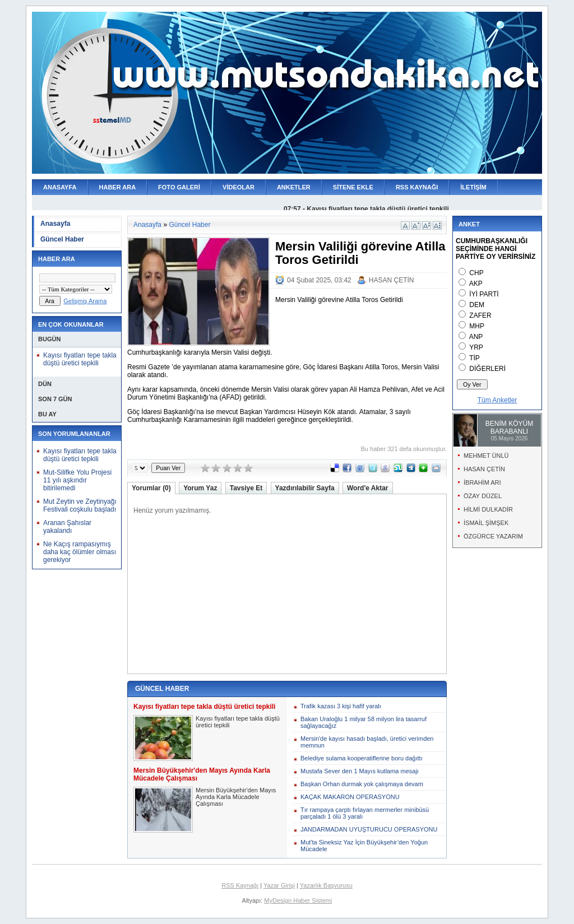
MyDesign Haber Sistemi (298, 900)
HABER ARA (118, 187)
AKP (476, 284)
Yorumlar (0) (151, 488)
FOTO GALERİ (179, 187)
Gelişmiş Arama (85, 301)
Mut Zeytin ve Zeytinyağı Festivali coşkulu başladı (80, 505)
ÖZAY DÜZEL (483, 496)
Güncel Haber (62, 239)
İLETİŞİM (473, 187)
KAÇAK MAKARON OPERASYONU (350, 797)
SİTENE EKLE (353, 187)
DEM (477, 305)
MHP (477, 326)
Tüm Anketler (497, 400)
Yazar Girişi (279, 885)
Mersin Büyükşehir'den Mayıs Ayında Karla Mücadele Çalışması (236, 797)
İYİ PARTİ (484, 294)
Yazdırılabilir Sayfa (305, 488)
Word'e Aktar (368, 488)
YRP (476, 347)
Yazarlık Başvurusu (326, 885)
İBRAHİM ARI (482, 482)
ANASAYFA (60, 187)
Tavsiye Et (246, 488)
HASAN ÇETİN (392, 280)
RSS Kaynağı (240, 885)
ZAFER (480, 315)
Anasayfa (55, 224)
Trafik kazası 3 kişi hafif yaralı (341, 706)
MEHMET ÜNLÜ (486, 456)
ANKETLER (294, 187)
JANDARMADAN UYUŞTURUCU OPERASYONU (369, 829)
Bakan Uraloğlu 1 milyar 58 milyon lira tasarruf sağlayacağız (364, 722)
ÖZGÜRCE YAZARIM (493, 536)
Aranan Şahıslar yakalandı (67, 527)
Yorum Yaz (200, 488)
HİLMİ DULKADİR (488, 509)
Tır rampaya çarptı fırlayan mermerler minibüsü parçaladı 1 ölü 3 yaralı (365, 813)
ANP (476, 337)
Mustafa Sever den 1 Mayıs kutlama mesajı (360, 771)
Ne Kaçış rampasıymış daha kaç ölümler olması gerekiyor (80, 552)
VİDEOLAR (239, 187)
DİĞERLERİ (487, 369)
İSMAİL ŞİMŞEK (486, 523)
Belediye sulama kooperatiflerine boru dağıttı (362, 758)
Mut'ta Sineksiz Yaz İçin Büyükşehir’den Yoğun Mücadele (364, 846)
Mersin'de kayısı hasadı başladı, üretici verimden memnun (367, 742)
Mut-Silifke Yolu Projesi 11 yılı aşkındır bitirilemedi (77, 480)
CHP (476, 273)
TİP (475, 358)
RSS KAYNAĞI (417, 187)
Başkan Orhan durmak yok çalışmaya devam (362, 784)
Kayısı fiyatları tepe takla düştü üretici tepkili (80, 359)
